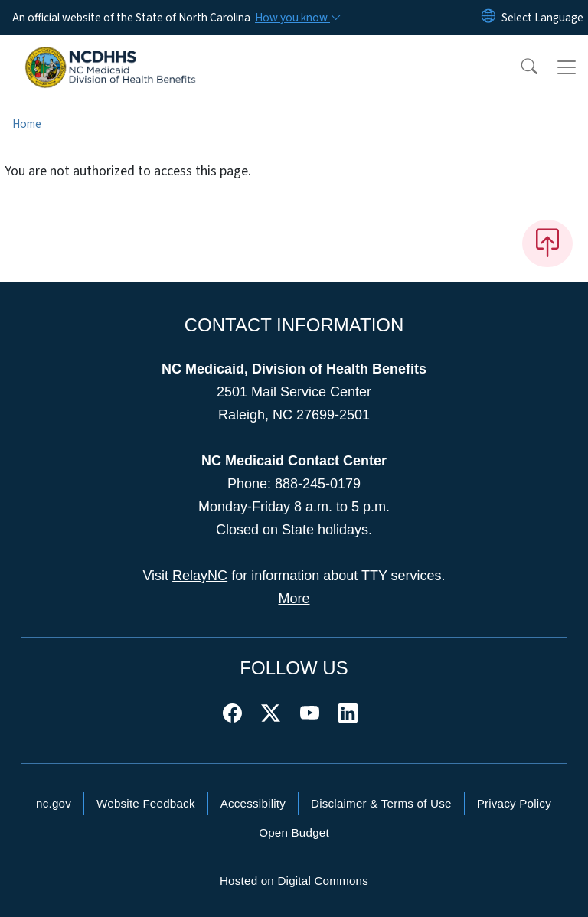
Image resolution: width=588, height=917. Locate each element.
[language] (542, 18)
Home (27, 124)
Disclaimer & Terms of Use (381, 803)
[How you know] (297, 18)
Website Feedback (146, 803)
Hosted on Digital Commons (294, 881)
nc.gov (54, 803)
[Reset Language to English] (488, 18)
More (294, 599)
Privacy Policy (514, 803)
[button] (519, 67)
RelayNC (200, 576)
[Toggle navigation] (567, 67)
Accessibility (253, 803)
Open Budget (294, 832)
